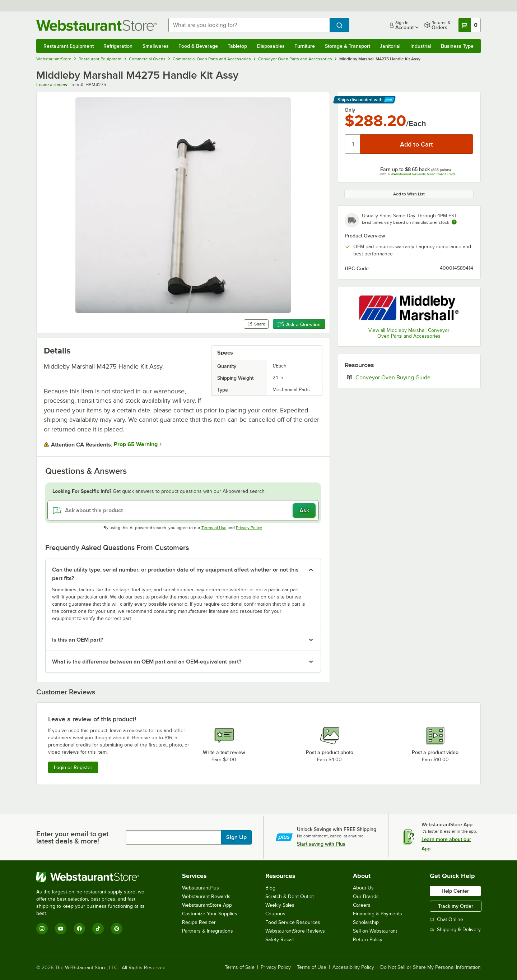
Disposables (271, 46)
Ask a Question (299, 324)
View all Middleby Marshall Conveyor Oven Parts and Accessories (409, 333)
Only (350, 110)
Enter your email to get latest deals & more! (72, 837)
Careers (362, 905)
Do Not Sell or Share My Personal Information (430, 967)
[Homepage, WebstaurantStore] (97, 25)
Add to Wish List (409, 194)
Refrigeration (118, 46)
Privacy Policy (249, 528)
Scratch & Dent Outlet (290, 896)
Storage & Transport (348, 46)
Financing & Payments (378, 914)
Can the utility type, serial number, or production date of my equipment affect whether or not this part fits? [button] (175, 574)
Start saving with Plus (321, 844)
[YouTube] (61, 929)
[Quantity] (353, 144)
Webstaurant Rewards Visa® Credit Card (423, 174)
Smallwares (156, 46)
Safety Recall (280, 940)
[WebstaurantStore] (95, 877)
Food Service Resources (293, 922)
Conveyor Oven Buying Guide (414, 377)
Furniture (305, 46)
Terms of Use (214, 528)
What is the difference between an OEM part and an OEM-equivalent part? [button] (147, 662)
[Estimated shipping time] (454, 222)
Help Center (455, 891)
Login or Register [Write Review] (73, 767)
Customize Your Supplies (210, 914)
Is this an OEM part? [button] (78, 640)
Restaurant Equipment (69, 46)
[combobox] (249, 25)
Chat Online (446, 919)
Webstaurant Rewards (206, 896)
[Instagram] (42, 929)
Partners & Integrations (208, 931)
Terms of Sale (240, 967)
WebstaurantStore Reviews (295, 931)
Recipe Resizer (199, 922)
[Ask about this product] (183, 510)
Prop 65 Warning (136, 444)
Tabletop (237, 46)
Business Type (457, 46)
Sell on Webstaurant (375, 931)
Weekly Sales (280, 905)
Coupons (275, 914)
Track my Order (456, 906)
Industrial (421, 46)
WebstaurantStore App (207, 905)
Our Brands (366, 896)
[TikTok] (98, 929)
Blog (270, 888)
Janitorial (390, 46)
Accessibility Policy (353, 967)
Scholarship (366, 922)
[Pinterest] (117, 929)
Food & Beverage (198, 46)
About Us (363, 888)
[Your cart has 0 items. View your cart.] (470, 25)
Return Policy (368, 940)
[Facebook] (79, 929)
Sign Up (236, 837)
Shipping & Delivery (455, 930)
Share (256, 324)
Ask (304, 510)
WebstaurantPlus (201, 888)
